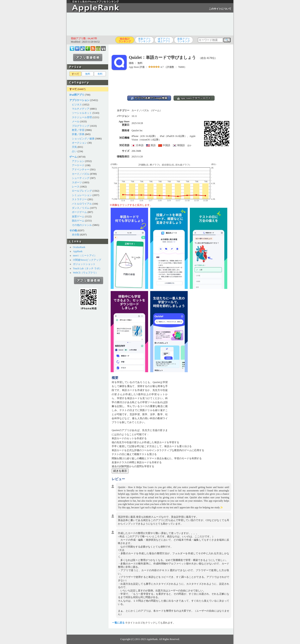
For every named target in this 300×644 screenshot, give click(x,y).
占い (74, 151)
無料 (88, 74)
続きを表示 (120, 471)
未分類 (76, 235)
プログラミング (81, 126)
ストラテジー (79, 199)
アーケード (78, 165)
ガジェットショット (84, 264)
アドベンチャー (81, 170)
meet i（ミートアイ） (85, 256)
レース (76, 187)
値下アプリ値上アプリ (164, 40)
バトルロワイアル (82, 204)
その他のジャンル (82, 225)
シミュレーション (82, 195)
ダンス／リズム (81, 208)
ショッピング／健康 (83, 139)
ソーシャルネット (82, 113)
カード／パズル (81, 174)
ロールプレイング (82, 191)
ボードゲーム (79, 212)
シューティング (81, 178)
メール (76, 121)
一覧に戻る (118, 623)
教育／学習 (78, 130)
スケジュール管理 (82, 117)
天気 (74, 147)
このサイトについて (220, 9)
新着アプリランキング (184, 40)
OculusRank (79, 247)
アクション (78, 161)
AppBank (78, 251)
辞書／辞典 (78, 134)
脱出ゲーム (78, 221)
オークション (79, 143)
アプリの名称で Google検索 (149, 98)
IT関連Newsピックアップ (87, 260)
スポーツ (77, 182)
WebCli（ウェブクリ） (85, 273)
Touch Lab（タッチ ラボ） (87, 268)
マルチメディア (81, 109)
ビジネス (77, 105)
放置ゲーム (78, 216)
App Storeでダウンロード (194, 98)
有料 (100, 74)
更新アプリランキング (144, 40)
